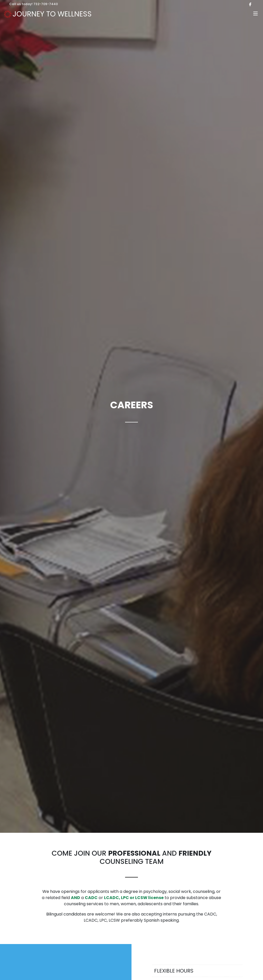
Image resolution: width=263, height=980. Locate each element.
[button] (256, 14)
